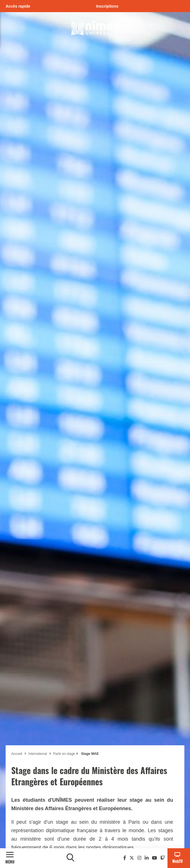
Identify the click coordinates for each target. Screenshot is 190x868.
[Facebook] (125, 858)
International (38, 754)
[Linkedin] (147, 858)
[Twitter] (132, 858)
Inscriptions (107, 6)
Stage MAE (90, 754)
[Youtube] (155, 858)
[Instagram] (139, 858)
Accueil (17, 754)
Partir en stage (64, 754)
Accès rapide (18, 6)
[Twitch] (163, 858)
